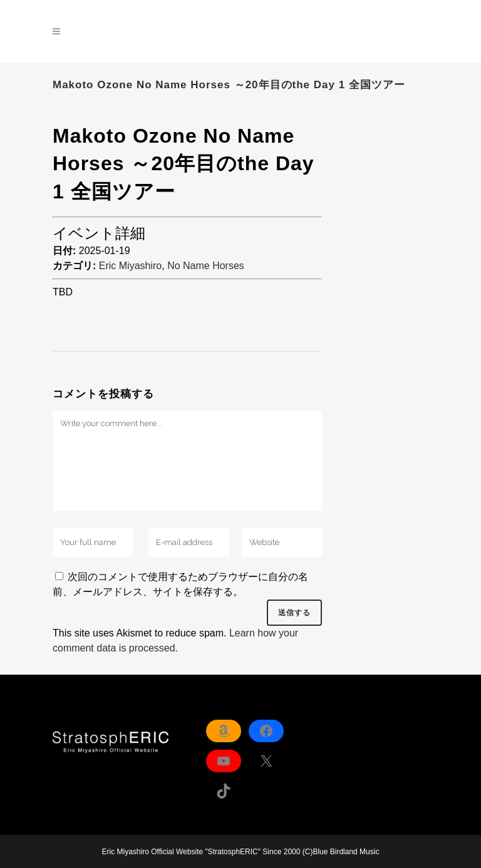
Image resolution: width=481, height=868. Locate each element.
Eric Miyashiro (130, 266)
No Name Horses (206, 266)
